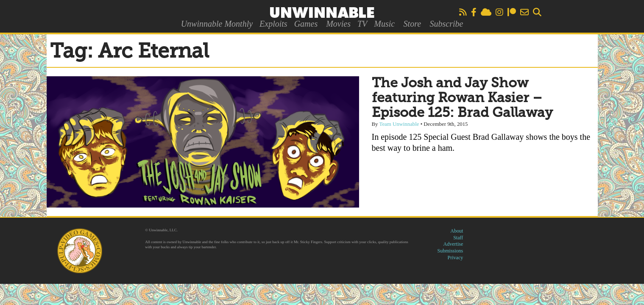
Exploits (273, 24)
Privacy (456, 258)
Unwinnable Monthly (217, 24)
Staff (458, 238)
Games (306, 24)
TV (362, 24)
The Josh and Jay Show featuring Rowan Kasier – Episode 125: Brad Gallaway (462, 98)
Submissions (450, 251)
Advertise (453, 244)
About (457, 231)
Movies (338, 24)
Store (412, 24)
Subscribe (446, 24)
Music (384, 24)
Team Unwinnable (399, 124)
